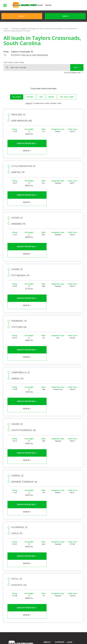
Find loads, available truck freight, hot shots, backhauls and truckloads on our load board (44, 29)
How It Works (37, 5)
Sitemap (26, 639)
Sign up (29, 103)
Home (6, 29)
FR (34, 639)
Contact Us (14, 639)
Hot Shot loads (67, 97)
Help (56, 637)
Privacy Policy (30, 637)
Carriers (16, 5)
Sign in (65, 16)
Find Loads (71, 578)
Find (76, 67)
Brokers (25, 5)
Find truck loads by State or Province (17, 31)
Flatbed (30, 97)
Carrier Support (61, 578)
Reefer (51, 97)
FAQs (57, 575)
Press (46, 582)
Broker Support (61, 582)
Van (41, 97)
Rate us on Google (46, 639)
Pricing (48, 5)
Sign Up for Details (26, 143)
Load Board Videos (59, 586)
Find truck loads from (14, 62)
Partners (47, 578)
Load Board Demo (71, 589)
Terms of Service (15, 637)
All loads (17, 97)
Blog (45, 585)
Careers (65, 637)
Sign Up (22, 16)
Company (47, 575)
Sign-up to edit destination (35, 55)
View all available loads (72, 73)
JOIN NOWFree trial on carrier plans (69, 6)
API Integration (45, 637)
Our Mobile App (72, 585)
